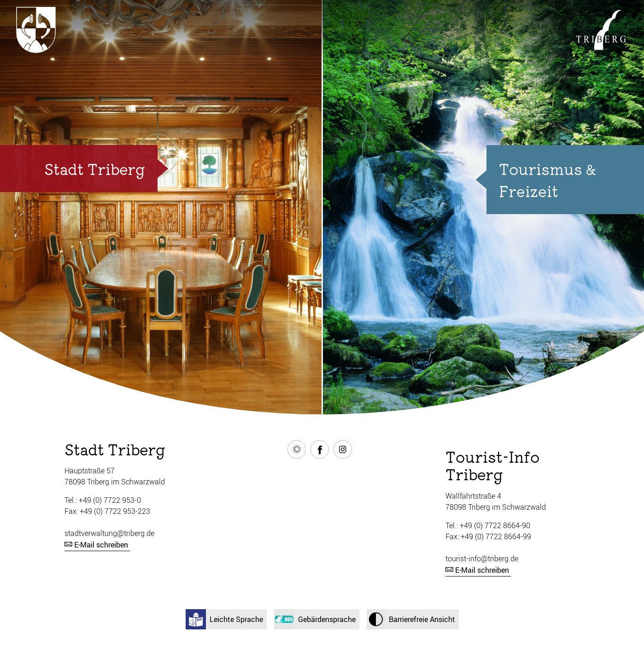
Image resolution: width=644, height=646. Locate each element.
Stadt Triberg (95, 169)
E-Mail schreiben (101, 545)
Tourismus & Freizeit (547, 180)
